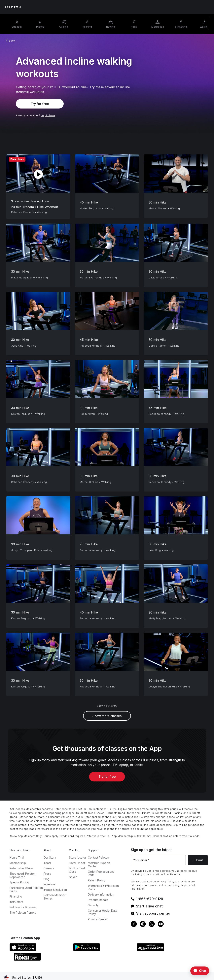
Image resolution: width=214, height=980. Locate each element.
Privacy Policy (166, 882)
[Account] (195, 7)
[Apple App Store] (39, 950)
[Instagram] (143, 924)
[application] (198, 971)
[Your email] (158, 860)
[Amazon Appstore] (167, 950)
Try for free (40, 104)
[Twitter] (152, 924)
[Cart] (206, 7)
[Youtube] (161, 924)
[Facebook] (134, 924)
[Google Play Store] (103, 950)
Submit (198, 860)
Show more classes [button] (107, 716)
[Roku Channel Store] (43, 960)
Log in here (48, 115)
